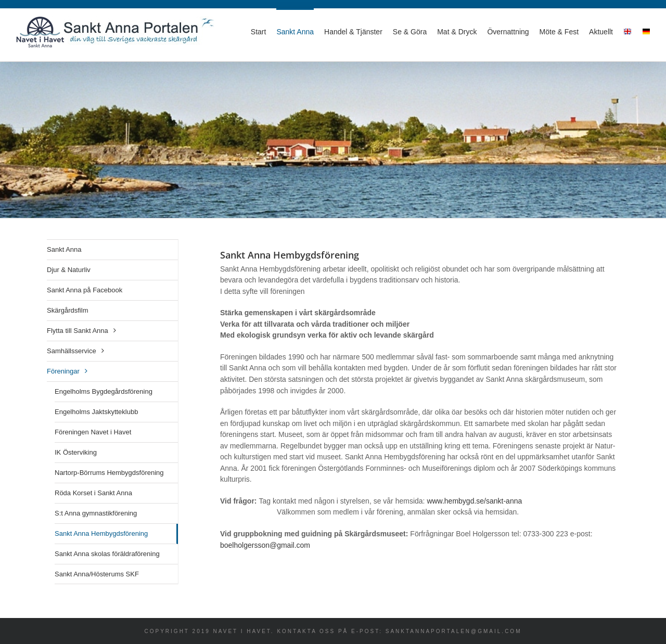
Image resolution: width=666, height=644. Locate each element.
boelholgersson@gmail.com (265, 545)
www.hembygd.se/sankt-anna (474, 501)
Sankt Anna (64, 249)
